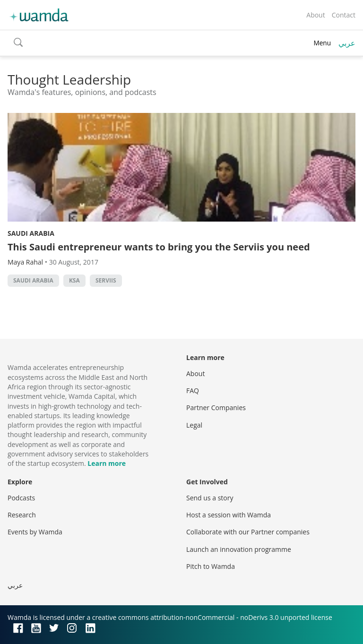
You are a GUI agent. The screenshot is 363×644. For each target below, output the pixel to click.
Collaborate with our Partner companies (248, 532)
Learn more (107, 463)
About (315, 15)
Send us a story (210, 498)
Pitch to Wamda (211, 566)
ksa (74, 280)
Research (22, 515)
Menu (322, 43)
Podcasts (21, 498)
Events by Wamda (35, 532)
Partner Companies (216, 408)
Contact (344, 15)
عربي (347, 43)
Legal (194, 425)
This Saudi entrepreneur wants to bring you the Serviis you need (159, 247)
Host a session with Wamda (229, 515)
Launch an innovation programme (239, 549)
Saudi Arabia (31, 233)
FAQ (193, 391)
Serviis (106, 280)
